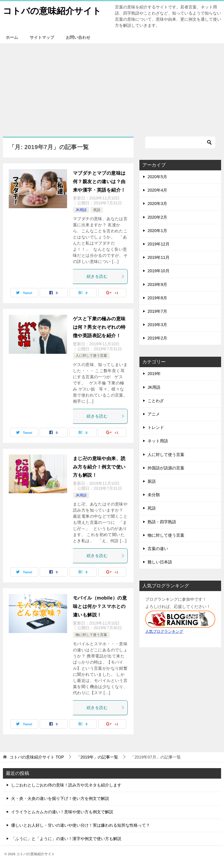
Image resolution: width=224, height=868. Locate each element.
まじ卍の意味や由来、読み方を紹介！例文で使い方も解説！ (99, 467)
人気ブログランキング (164, 632)
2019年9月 (157, 284)
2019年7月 (157, 311)
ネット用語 (158, 441)
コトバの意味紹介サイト (52, 10)
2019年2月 (157, 338)
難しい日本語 (160, 562)
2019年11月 (159, 257)
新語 (152, 481)
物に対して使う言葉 (91, 635)
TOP (37, 757)
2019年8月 (157, 298)
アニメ (154, 414)
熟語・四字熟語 (162, 522)
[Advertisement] (112, 87)
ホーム (12, 37)
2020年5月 (157, 177)
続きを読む (106, 276)
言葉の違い (158, 549)
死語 (97, 210)
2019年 (154, 374)
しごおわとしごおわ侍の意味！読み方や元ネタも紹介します (66, 785)
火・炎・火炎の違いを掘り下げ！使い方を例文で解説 (60, 798)
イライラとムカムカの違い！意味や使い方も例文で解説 (62, 812)
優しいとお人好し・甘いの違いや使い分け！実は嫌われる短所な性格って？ (80, 825)
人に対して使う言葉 (91, 356)
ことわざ (156, 401)
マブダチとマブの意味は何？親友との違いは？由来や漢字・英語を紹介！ (99, 182)
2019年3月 (157, 325)
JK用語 (81, 210)
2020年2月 (157, 217)
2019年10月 (159, 271)
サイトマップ (42, 37)
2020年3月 (157, 204)
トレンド (156, 427)
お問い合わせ (78, 37)
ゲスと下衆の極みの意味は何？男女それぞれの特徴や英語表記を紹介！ (99, 327)
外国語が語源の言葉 (166, 468)
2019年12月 (159, 244)
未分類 (154, 495)
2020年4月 (157, 190)
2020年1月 (157, 231)
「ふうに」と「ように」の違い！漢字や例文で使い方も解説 (66, 839)
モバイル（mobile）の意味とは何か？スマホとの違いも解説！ (100, 606)
